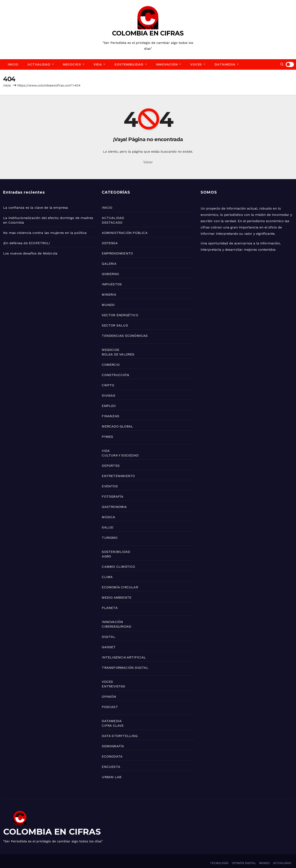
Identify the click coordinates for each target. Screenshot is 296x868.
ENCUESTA (111, 767)
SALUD (108, 527)
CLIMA (107, 577)
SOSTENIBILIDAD (131, 64)
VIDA (99, 64)
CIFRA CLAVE (113, 726)
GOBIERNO (110, 274)
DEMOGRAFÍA (113, 746)
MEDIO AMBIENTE (117, 597)
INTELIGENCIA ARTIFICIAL (124, 657)
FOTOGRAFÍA (113, 496)
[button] (282, 64)
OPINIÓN (109, 697)
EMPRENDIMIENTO (117, 253)
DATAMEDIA (227, 64)
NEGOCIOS (74, 64)
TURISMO (110, 538)
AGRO (106, 556)
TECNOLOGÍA (219, 863)
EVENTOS (110, 486)
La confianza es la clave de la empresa (36, 208)
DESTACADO (112, 222)
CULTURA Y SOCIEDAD (120, 455)
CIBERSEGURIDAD (116, 626)
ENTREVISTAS (113, 686)
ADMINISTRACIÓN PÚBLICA (125, 233)
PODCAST (110, 707)
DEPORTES (111, 466)
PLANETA (110, 608)
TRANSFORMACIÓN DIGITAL (125, 668)
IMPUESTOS (112, 284)
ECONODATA (112, 756)
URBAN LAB (112, 777)
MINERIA (109, 294)
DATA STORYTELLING (120, 736)
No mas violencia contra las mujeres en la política (45, 233)
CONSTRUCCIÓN (115, 375)
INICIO (13, 64)
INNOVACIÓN (168, 64)
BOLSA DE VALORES (118, 354)
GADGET (109, 647)
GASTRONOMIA (114, 507)
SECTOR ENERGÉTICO (120, 315)
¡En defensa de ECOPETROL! (26, 243)
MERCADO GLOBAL (117, 426)
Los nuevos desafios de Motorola (30, 253)
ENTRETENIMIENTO (118, 476)
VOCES (198, 64)
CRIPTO (108, 385)
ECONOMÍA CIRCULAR (120, 587)
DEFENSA (110, 243)
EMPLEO (109, 406)
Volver (148, 162)
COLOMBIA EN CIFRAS (148, 33)
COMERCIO (111, 365)
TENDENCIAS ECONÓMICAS (125, 336)
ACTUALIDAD (41, 64)
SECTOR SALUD (115, 325)
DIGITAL (108, 637)
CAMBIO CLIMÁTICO (118, 567)
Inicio (7, 85)
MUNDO (108, 305)
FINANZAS (110, 416)
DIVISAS (108, 395)
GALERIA (109, 264)
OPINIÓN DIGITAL (244, 863)
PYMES (107, 437)
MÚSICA (108, 517)
